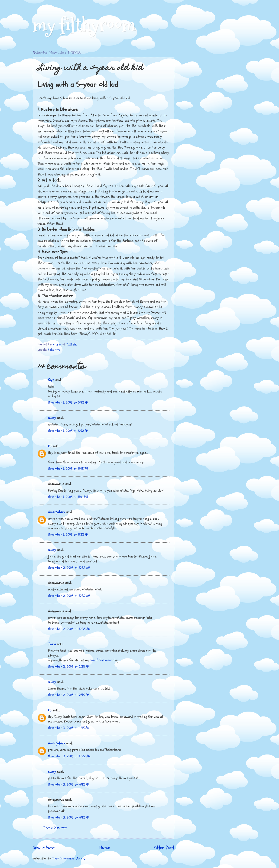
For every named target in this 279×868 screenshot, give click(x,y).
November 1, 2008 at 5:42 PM (68, 403)
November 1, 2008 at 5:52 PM (68, 431)
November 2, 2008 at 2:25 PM (69, 667)
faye (51, 380)
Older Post (164, 848)
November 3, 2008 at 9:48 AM (69, 728)
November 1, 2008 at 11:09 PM (68, 497)
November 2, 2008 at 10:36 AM (69, 568)
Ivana (52, 644)
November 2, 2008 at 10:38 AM (69, 629)
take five (54, 350)
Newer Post (44, 848)
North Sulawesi (102, 660)
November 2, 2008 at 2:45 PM (69, 695)
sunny (52, 418)
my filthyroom (84, 25)
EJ (50, 446)
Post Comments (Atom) (69, 858)
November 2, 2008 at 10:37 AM (69, 596)
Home (105, 848)
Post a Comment (55, 828)
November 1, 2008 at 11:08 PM (68, 469)
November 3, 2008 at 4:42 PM (69, 785)
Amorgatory (57, 512)
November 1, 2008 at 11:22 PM (68, 535)
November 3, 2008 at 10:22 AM (69, 756)
